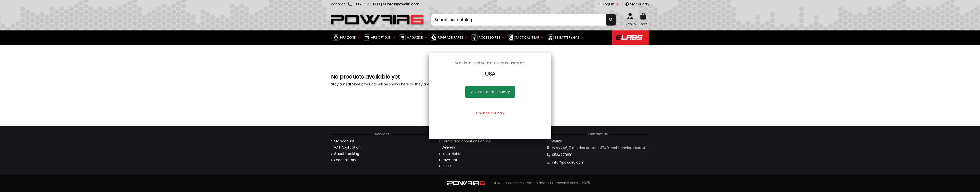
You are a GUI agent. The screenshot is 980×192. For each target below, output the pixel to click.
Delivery (448, 147)
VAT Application (347, 147)
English (609, 4)
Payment (450, 160)
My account (344, 141)
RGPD (446, 166)
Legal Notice (452, 154)
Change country (490, 113)
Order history (345, 160)
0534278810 (562, 155)
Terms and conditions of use (466, 141)
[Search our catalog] (611, 20)
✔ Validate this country (490, 92)
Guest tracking (347, 154)
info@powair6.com (568, 162)
